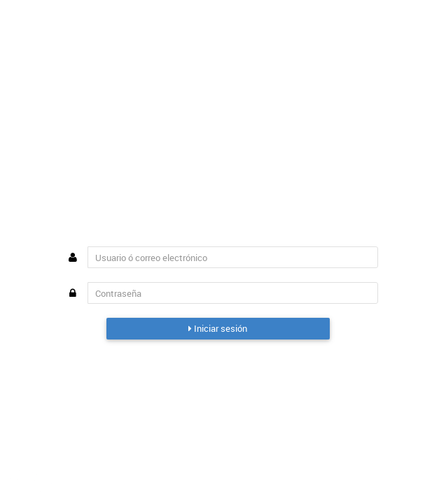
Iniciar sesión (218, 328)
